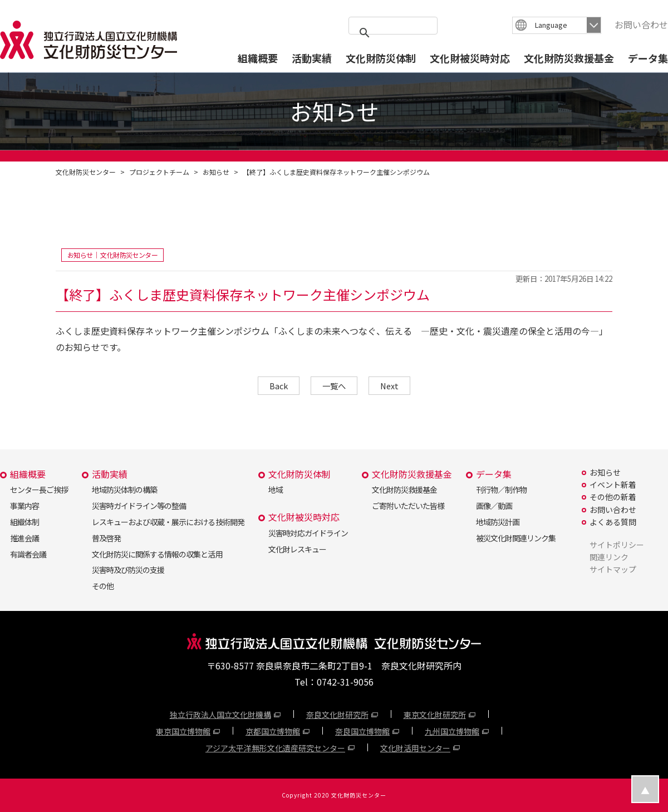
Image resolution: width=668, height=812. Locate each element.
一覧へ (334, 386)
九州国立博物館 (452, 731)
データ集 (648, 58)
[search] (391, 33)
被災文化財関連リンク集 (516, 538)
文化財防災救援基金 (569, 58)
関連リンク (609, 557)
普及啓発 (106, 538)
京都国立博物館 (273, 731)
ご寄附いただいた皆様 (408, 506)
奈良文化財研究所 (337, 715)
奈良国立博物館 (362, 731)
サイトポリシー (617, 545)
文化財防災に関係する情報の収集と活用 (157, 554)
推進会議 (24, 538)
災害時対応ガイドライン (308, 533)
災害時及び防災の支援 (128, 570)
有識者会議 (28, 554)
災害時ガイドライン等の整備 (139, 506)
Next (389, 386)
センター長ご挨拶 (39, 490)
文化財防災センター (86, 172)
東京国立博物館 (183, 731)
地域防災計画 (498, 522)
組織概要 (258, 58)
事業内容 (24, 506)
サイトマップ (613, 569)
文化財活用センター (415, 748)
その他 (103, 586)
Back (279, 386)
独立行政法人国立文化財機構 (220, 715)
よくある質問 (613, 522)
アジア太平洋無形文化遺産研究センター (275, 748)
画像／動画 (494, 506)
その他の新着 (613, 497)
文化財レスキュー (297, 549)
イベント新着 (613, 485)
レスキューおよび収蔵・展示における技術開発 (168, 522)
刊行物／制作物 (501, 490)
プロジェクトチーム (159, 172)
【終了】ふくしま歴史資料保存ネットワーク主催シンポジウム (336, 172)
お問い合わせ (641, 25)
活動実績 (312, 58)
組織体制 (24, 522)
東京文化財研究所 (435, 715)
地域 (276, 490)
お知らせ (216, 172)
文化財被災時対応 (470, 58)
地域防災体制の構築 (124, 490)
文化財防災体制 (381, 58)
